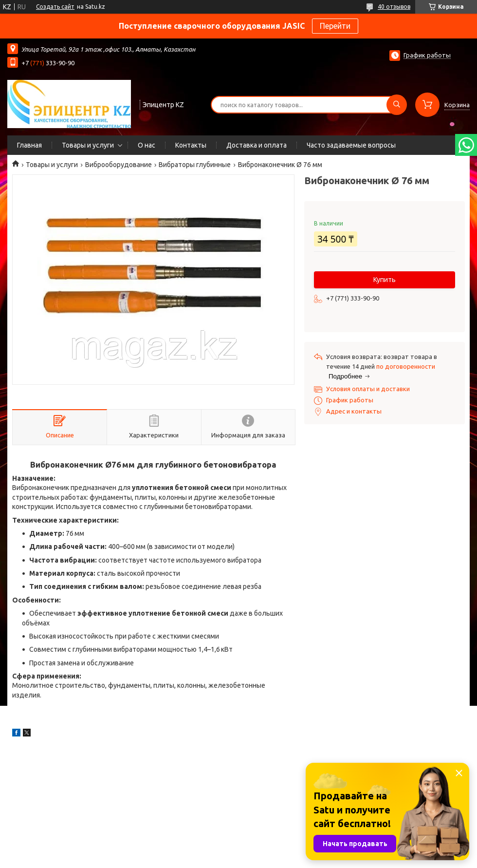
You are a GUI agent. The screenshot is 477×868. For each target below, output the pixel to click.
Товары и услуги (88, 145)
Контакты (191, 145)
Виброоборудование (119, 165)
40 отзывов (394, 7)
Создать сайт (55, 7)
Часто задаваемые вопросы (351, 145)
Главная (29, 145)
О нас (147, 145)
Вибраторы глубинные (195, 165)
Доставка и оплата (257, 145)
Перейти (335, 26)
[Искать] (397, 105)
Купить (385, 280)
